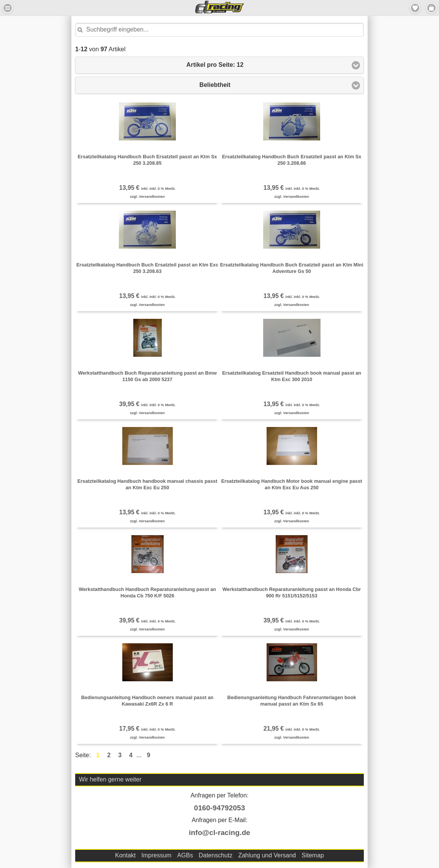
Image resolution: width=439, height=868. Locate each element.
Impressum (156, 855)
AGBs (185, 855)
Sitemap (313, 855)
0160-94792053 (219, 808)
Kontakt (125, 855)
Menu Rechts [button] (431, 8)
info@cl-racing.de (219, 833)
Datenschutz (216, 855)
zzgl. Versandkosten (147, 196)
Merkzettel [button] (415, 8)
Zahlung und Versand (267, 855)
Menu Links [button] (8, 8)
